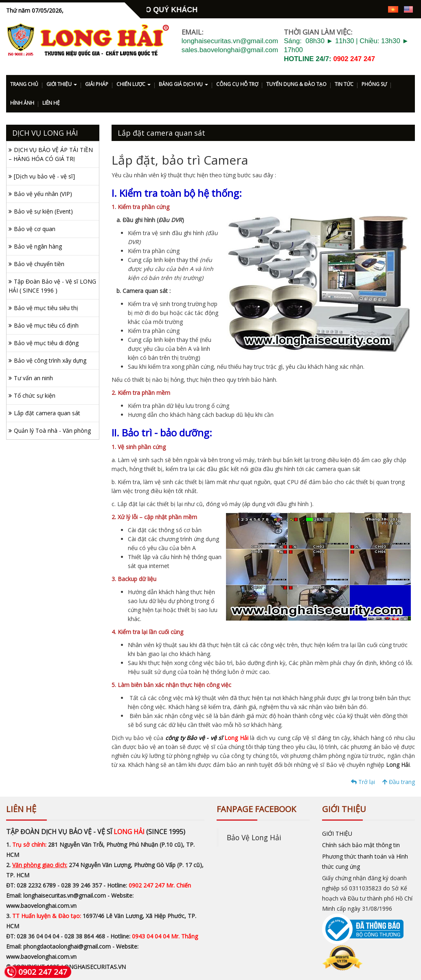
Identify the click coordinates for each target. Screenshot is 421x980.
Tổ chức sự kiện (35, 395)
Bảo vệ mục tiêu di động (46, 343)
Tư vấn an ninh (33, 378)
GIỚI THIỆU (62, 84)
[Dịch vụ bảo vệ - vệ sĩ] (44, 176)
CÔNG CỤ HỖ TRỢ (237, 84)
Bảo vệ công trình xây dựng (50, 360)
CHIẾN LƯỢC (134, 84)
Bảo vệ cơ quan (35, 229)
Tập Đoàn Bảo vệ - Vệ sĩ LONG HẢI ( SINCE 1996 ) (52, 286)
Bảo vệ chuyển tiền (39, 264)
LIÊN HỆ (51, 103)
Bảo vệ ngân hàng (38, 246)
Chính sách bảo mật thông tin (361, 845)
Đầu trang (399, 782)
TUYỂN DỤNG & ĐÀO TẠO (296, 84)
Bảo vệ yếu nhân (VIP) (43, 194)
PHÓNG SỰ (374, 84)
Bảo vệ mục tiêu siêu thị (46, 308)
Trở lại (363, 782)
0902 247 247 (354, 59)
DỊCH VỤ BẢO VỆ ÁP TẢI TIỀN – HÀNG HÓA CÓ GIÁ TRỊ (51, 154)
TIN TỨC (344, 84)
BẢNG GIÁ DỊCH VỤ (183, 84)
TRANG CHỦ (24, 84)
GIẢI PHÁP (97, 84)
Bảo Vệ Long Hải (254, 837)
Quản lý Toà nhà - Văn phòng (52, 431)
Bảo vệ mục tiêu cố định (46, 325)
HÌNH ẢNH (22, 103)
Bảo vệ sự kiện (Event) (43, 211)
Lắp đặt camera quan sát (47, 413)
